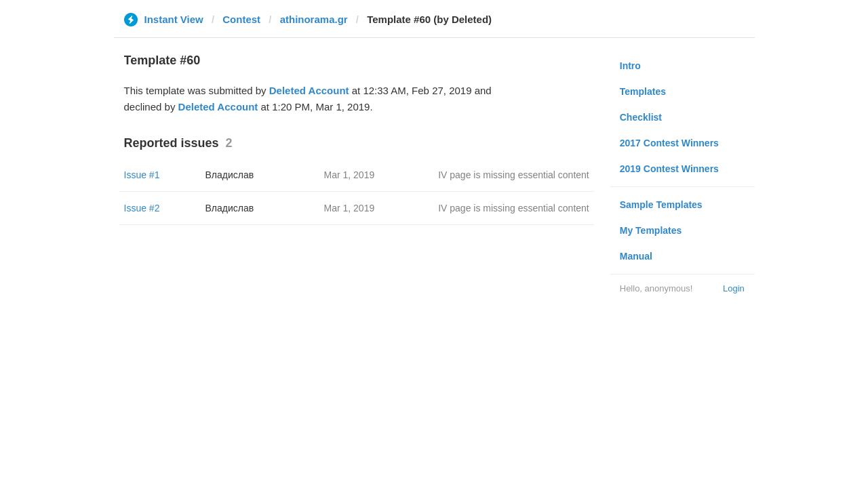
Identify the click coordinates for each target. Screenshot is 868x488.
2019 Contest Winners (669, 169)
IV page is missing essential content (514, 175)
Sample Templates (661, 205)
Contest (241, 19)
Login (734, 288)
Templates (643, 91)
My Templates (651, 230)
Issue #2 (142, 208)
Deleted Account (309, 90)
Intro (630, 66)
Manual (636, 256)
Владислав (230, 175)
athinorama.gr (314, 19)
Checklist (641, 117)
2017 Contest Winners (669, 143)
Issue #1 (142, 175)
